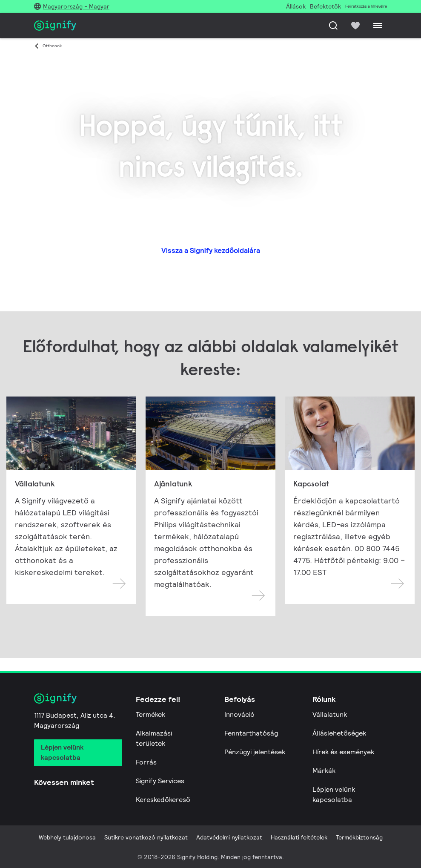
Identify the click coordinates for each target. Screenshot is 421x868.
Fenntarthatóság (251, 733)
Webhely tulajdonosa (67, 837)
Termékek (150, 714)
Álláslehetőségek (339, 733)
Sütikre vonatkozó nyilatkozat (146, 837)
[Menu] (378, 26)
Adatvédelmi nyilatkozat (229, 837)
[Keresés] (333, 26)
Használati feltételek (299, 837)
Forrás (146, 762)
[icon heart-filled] (355, 26)
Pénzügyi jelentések (255, 752)
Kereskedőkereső (163, 800)
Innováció (239, 714)
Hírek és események (343, 752)
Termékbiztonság (359, 837)
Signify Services (160, 781)
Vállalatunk (330, 714)
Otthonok (52, 46)
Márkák (324, 771)
